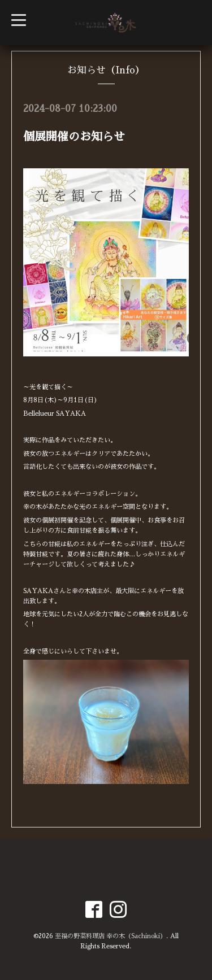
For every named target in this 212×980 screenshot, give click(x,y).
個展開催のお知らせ (74, 137)
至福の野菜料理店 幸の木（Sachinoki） (111, 936)
